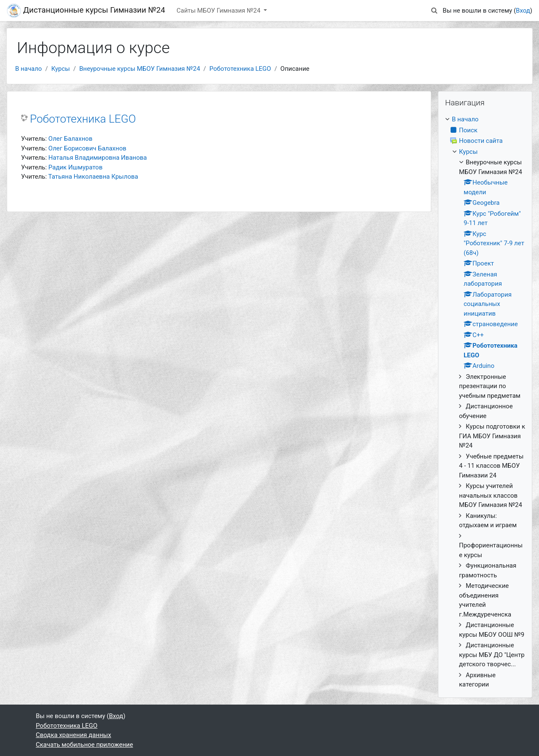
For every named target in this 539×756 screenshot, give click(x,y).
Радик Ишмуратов (76, 167)
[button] (434, 11)
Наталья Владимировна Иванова (98, 158)
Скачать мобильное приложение (84, 745)
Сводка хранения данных (73, 735)
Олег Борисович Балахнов (87, 148)
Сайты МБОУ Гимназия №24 (219, 11)
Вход (523, 11)
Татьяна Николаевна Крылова (93, 177)
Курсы (61, 69)
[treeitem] (485, 402)
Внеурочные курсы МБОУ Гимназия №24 (140, 69)
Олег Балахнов (71, 139)
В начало (28, 69)
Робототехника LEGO (240, 69)
